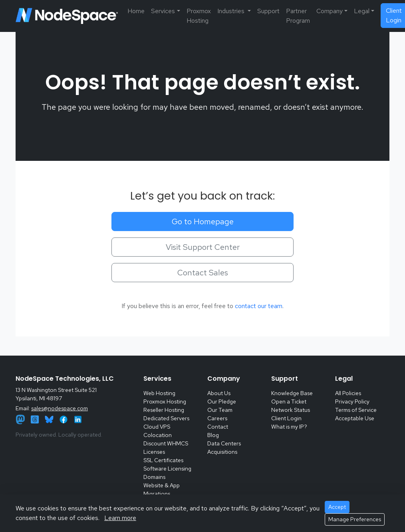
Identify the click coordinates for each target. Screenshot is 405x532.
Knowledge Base (292, 393)
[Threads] (36, 419)
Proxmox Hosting (199, 16)
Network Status (291, 410)
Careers (217, 418)
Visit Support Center (203, 247)
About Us (219, 393)
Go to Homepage (203, 222)
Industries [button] (232, 11)
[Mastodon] (21, 419)
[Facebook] (64, 419)
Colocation (158, 435)
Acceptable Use (355, 418)
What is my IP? (289, 427)
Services (163, 11)
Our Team (220, 410)
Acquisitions (222, 452)
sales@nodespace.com (60, 408)
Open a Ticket (289, 401)
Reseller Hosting (164, 410)
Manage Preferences (355, 519)
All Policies (348, 393)
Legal (362, 11)
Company (330, 11)
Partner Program (298, 16)
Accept (337, 507)
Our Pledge (222, 401)
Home (136, 11)
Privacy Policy (352, 401)
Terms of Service (356, 410)
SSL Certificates (163, 460)
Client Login (286, 418)
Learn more (120, 518)
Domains (154, 477)
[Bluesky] (50, 419)
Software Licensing (167, 469)
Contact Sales (203, 273)
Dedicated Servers (166, 418)
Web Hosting (159, 393)
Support (268, 11)
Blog (213, 435)
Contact (218, 427)
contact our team (259, 306)
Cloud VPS (157, 427)
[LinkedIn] (78, 419)
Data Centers (224, 443)
